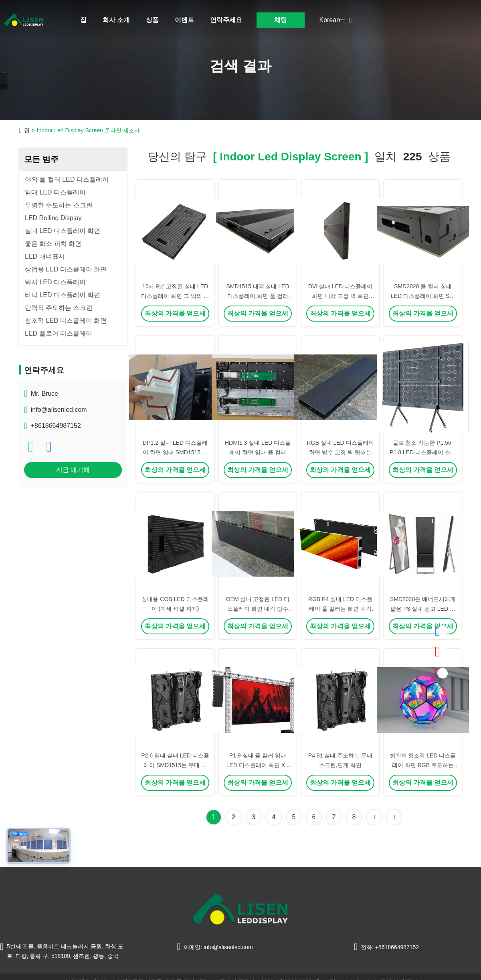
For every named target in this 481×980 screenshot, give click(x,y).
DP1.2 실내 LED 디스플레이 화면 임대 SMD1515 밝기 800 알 (175, 452)
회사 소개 (116, 20)
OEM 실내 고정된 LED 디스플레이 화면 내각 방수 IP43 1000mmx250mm (258, 609)
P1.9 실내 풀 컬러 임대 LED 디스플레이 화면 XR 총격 (258, 765)
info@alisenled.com (59, 410)
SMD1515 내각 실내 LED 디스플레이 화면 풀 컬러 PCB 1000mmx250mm (258, 296)
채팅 (281, 20)
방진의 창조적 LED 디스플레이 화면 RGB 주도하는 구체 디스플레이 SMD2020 (423, 765)
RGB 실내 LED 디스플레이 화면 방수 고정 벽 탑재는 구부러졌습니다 (340, 452)
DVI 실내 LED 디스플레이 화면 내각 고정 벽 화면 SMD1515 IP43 (340, 296)
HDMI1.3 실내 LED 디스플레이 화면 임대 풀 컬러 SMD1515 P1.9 (258, 452)
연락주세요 (226, 20)
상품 (152, 20)
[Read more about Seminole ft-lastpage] (394, 817)
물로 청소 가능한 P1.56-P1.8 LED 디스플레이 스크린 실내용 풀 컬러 (423, 452)
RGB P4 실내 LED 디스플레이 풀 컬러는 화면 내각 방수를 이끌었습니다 (340, 609)
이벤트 (184, 20)
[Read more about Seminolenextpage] (374, 817)
